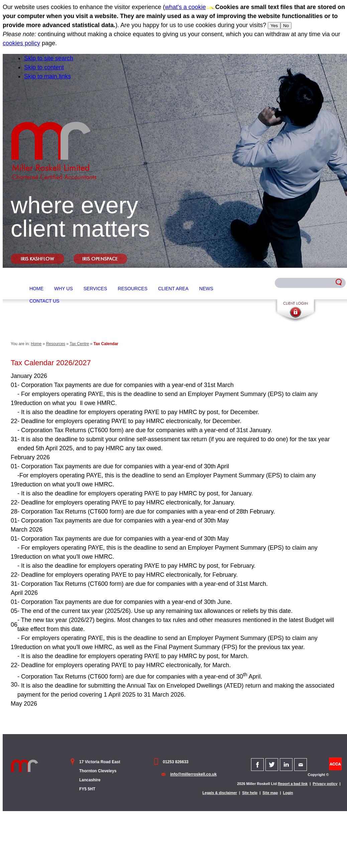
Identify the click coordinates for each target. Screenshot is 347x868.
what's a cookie (185, 7)
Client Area (173, 289)
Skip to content (44, 67)
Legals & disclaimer (220, 793)
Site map (270, 793)
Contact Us (44, 301)
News (206, 289)
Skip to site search (49, 58)
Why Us (64, 289)
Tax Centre (79, 344)
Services (95, 289)
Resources (133, 289)
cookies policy (21, 43)
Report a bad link (293, 784)
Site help (250, 793)
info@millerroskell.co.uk (193, 774)
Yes (274, 26)
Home (36, 289)
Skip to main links (47, 76)
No (286, 26)
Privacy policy (325, 784)
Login (288, 793)
